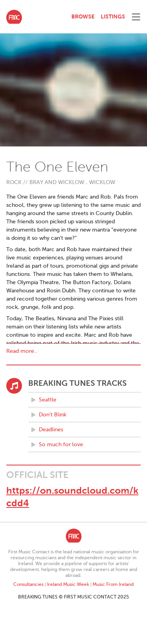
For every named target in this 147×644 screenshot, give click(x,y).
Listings (113, 16)
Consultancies (28, 584)
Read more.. (22, 351)
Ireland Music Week (68, 584)
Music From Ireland (113, 584)
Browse (83, 16)
